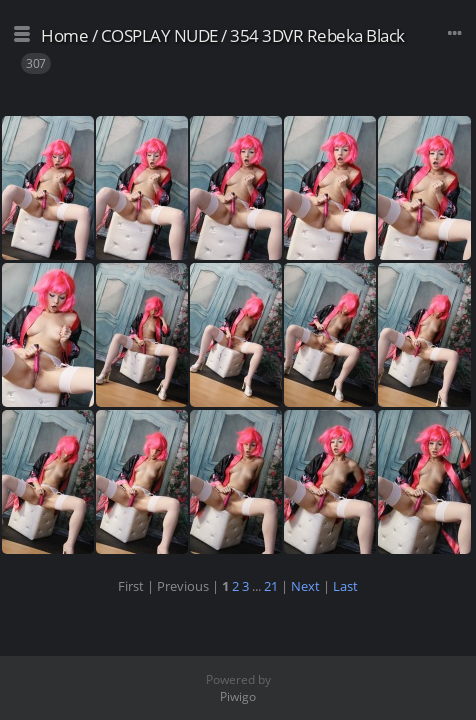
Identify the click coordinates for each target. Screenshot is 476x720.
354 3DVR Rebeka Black (317, 35)
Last (345, 586)
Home (64, 35)
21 (271, 586)
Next (305, 586)
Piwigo (238, 696)
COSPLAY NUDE (159, 35)
